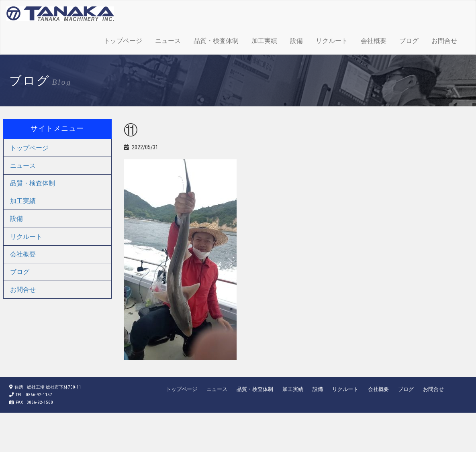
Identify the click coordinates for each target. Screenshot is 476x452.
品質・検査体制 (216, 41)
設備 (296, 41)
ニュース (168, 41)
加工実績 (264, 41)
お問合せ (444, 41)
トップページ (123, 41)
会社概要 (374, 41)
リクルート (332, 41)
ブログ (409, 41)
